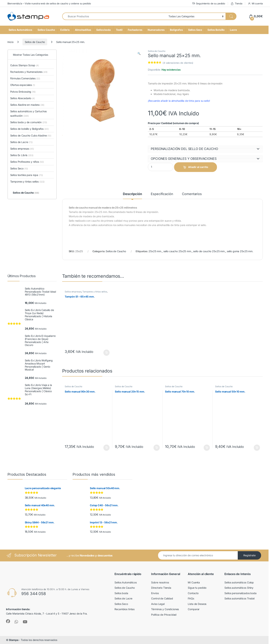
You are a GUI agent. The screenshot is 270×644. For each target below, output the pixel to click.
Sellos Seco (195, 30)
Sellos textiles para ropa (27, 175)
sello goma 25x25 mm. (240, 251)
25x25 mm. (155, 251)
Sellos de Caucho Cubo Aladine (31, 135)
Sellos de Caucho (35, 42)
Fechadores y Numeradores (29, 72)
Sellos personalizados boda (240, 593)
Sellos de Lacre (21, 142)
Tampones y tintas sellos (95, 292)
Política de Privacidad (164, 615)
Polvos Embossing (23, 92)
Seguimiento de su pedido (209, 4)
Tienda (236, 4)
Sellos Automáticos (20, 30)
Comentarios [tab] (192, 194)
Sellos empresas (73, 292)
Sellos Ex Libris (22, 155)
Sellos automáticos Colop (239, 582)
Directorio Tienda (161, 588)
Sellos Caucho (46, 30)
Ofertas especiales (23, 85)
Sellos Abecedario (23, 98)
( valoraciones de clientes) (178, 63)
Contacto (193, 593)
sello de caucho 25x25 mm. (209, 251)
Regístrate (249, 555)
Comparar (194, 609)
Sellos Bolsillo (216, 30)
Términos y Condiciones (165, 609)
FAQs (191, 598)
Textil (119, 30)
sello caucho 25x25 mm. (178, 251)
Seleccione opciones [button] (106, 353)
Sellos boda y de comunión (29, 122)
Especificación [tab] (162, 194)
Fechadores (135, 30)
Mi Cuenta (194, 582)
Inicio (10, 42)
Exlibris (65, 30)
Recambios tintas (125, 609)
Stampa (14, 640)
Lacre (233, 30)
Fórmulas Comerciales (25, 78)
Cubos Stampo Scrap (25, 65)
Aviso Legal (158, 604)
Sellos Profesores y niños (27, 162)
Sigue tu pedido (197, 588)
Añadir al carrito (198, 167)
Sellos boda (103, 30)
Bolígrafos (176, 30)
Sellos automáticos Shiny (239, 588)
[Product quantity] (161, 167)
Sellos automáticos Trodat (240, 598)
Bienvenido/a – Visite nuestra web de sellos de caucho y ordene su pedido (49, 3)
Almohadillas (83, 30)
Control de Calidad (162, 598)
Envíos (155, 593)
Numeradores (156, 30)
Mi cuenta (255, 4)
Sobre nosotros (160, 582)
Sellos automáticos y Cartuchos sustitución (29, 113)
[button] (139, 53)
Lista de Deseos (197, 604)
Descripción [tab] (132, 194)
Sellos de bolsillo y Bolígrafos (29, 129)
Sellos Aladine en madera (27, 105)
